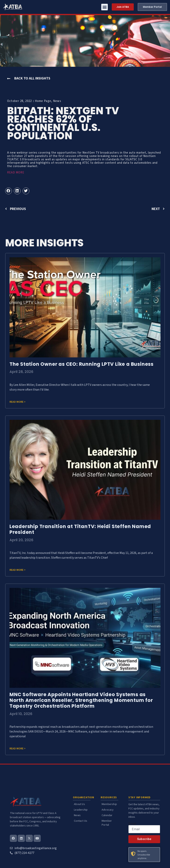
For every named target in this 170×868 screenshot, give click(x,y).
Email (132, 823)
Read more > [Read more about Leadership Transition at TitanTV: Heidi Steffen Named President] (18, 570)
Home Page (43, 101)
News (57, 101)
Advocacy (108, 810)
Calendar (107, 815)
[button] (105, 7)
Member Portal (107, 823)
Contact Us (81, 821)
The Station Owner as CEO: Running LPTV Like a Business (82, 364)
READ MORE (16, 173)
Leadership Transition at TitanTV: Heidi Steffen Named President (80, 529)
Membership (109, 804)
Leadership (81, 810)
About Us (79, 804)
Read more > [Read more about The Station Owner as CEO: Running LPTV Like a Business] (18, 402)
